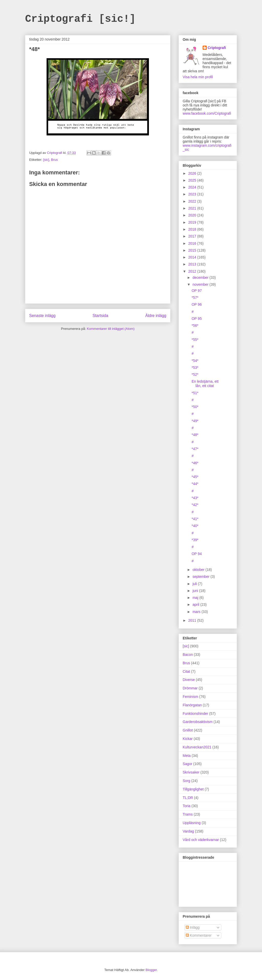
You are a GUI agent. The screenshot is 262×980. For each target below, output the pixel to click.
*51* (195, 393)
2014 (193, 257)
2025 (193, 180)
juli (195, 584)
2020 (193, 215)
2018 (193, 229)
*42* (195, 505)
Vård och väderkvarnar (201, 840)
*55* (195, 340)
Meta (187, 756)
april (196, 605)
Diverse (189, 680)
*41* (195, 519)
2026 (193, 173)
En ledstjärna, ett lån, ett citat (205, 384)
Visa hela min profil (198, 77)
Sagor (187, 764)
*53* (195, 368)
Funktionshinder (195, 714)
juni (196, 591)
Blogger (151, 970)
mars (197, 612)
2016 (193, 243)
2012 (193, 271)
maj (196, 598)
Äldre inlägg (156, 316)
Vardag (188, 831)
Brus (54, 160)
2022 (193, 201)
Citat (186, 671)
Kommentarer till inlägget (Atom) (111, 329)
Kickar (188, 739)
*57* (195, 298)
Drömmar (190, 688)
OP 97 (197, 291)
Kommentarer (199, 935)
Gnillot (188, 730)
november (201, 284)
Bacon (188, 655)
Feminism (190, 697)
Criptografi (217, 48)
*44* (195, 484)
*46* (195, 463)
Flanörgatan (192, 705)
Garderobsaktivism (198, 722)
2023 (193, 194)
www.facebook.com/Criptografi (207, 113)
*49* (195, 421)
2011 (193, 620)
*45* (195, 477)
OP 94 (197, 554)
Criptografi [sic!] (80, 19)
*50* (195, 407)
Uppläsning (192, 823)
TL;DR (188, 798)
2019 (193, 222)
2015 (193, 250)
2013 (193, 264)
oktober (199, 570)
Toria (187, 806)
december (201, 278)
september (201, 577)
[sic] (46, 160)
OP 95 (197, 319)
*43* (195, 498)
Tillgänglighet (193, 789)
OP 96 (197, 304)
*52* (195, 374)
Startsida (101, 316)
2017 (193, 236)
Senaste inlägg (42, 316)
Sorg (187, 781)
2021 (193, 208)
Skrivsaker (191, 772)
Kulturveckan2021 (197, 747)
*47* (195, 449)
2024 (193, 187)
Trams (188, 814)
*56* (195, 325)
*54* (195, 361)
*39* (195, 540)
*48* (195, 435)
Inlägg (193, 927)
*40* (195, 526)
